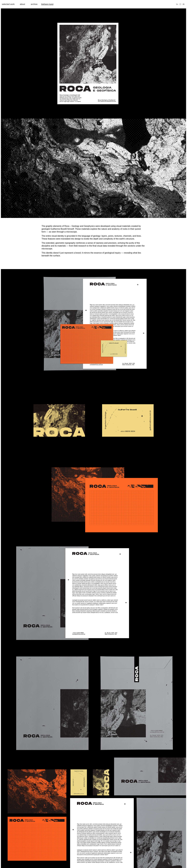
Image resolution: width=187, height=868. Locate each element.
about (22, 4)
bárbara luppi (47, 4)
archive (34, 4)
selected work (8, 4)
